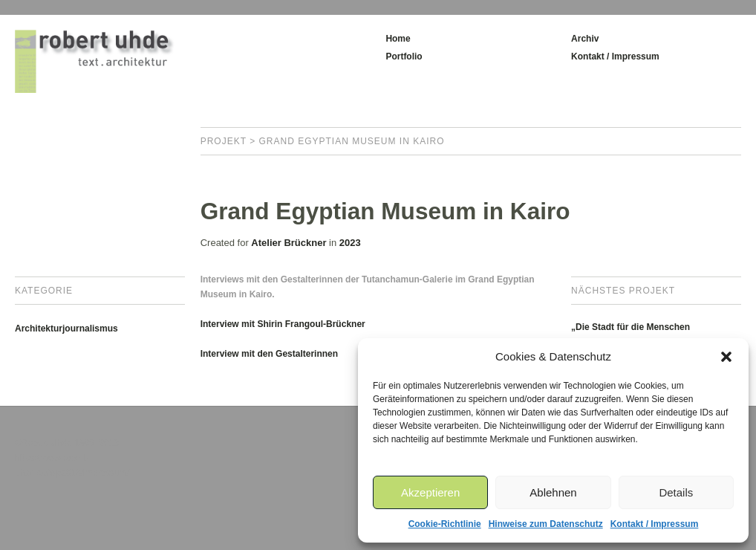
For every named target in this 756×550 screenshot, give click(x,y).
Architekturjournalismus (66, 329)
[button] (726, 357)
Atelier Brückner (289, 243)
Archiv (585, 39)
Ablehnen (553, 492)
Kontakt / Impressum (655, 524)
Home (398, 39)
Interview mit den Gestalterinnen (269, 354)
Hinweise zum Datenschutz (546, 524)
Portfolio (404, 56)
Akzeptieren (430, 492)
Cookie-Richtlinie (445, 524)
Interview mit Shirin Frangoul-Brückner (283, 324)
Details (676, 492)
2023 (350, 243)
